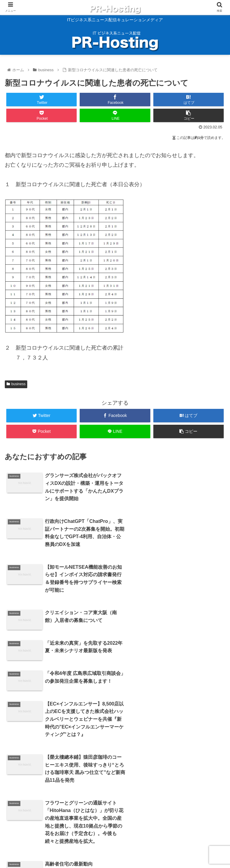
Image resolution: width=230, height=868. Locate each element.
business (16, 384)
